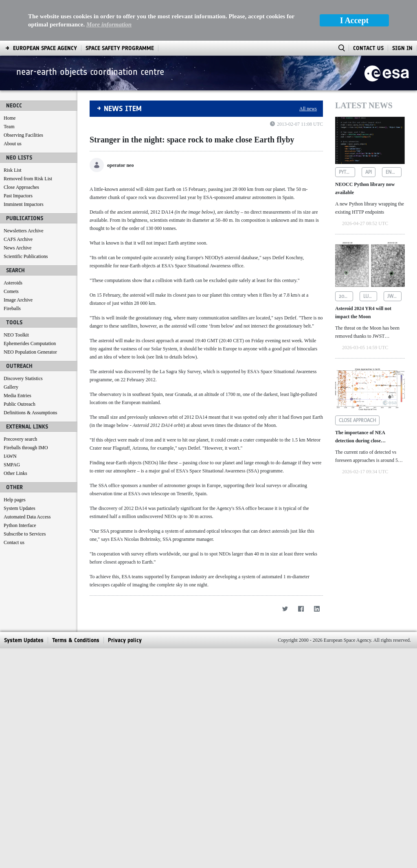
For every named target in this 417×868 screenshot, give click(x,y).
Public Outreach (20, 404)
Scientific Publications (26, 256)
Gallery (11, 387)
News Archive (18, 248)
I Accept (354, 20)
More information (109, 24)
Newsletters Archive (24, 231)
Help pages (15, 500)
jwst (393, 296)
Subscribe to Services (25, 534)
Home (10, 118)
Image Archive (18, 300)
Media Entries (18, 396)
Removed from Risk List (28, 179)
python (347, 172)
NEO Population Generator (30, 352)
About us (13, 144)
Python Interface (20, 525)
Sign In (402, 48)
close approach (357, 420)
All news (308, 109)
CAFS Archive (18, 239)
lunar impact (370, 296)
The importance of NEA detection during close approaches (360, 437)
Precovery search (20, 439)
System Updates (20, 508)
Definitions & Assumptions (30, 413)
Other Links (15, 473)
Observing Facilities (23, 135)
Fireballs (12, 308)
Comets (11, 291)
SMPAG (12, 465)
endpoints (394, 172)
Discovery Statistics (23, 378)
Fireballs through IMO (26, 448)
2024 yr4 (346, 296)
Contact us (14, 542)
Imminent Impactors (24, 204)
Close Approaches (21, 187)
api (369, 172)
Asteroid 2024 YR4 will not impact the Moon (363, 313)
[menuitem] (45, 48)
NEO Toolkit (16, 335)
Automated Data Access (27, 517)
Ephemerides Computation (30, 343)
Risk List (13, 170)
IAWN (10, 456)
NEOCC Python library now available (365, 188)
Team (9, 127)
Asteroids (13, 283)
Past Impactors (18, 196)
